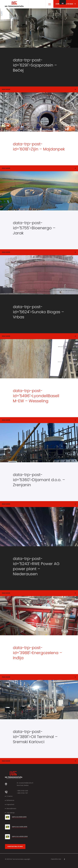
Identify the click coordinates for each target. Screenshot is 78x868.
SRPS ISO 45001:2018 (20, 837)
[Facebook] (64, 859)
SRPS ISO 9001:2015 (19, 817)
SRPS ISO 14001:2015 (20, 827)
